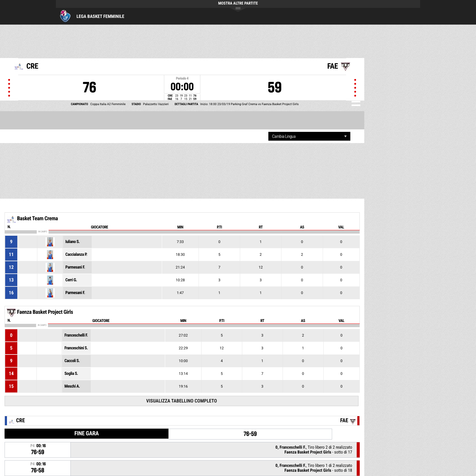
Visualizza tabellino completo (181, 401)
